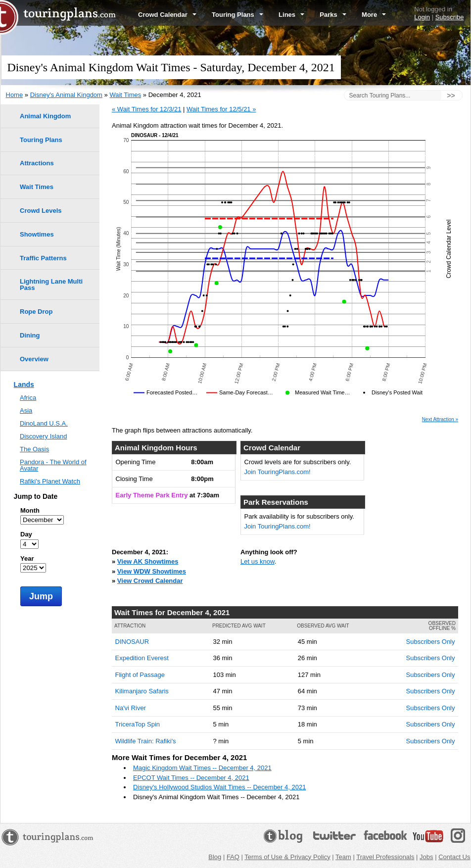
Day (26, 534)
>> (451, 96)
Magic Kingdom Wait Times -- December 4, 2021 (202, 768)
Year (27, 558)
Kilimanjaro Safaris (142, 691)
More (374, 15)
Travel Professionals (385, 857)
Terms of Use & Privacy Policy (287, 857)
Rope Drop (36, 312)
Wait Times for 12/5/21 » (221, 109)
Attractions (37, 163)
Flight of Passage (140, 675)
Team (343, 857)
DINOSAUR (132, 642)
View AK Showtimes (148, 561)
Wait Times (125, 95)
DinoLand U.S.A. (44, 423)
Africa (28, 398)
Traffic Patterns (43, 258)
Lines (291, 15)
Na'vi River (131, 708)
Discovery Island (43, 436)
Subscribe (450, 17)
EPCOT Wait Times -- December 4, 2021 (191, 778)
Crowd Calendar (167, 15)
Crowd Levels (41, 211)
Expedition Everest (142, 658)
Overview (34, 359)
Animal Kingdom (45, 116)
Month (30, 510)
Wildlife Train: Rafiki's (146, 741)
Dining (30, 335)
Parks (333, 15)
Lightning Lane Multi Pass (51, 285)
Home (15, 95)
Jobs (426, 857)
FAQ (233, 857)
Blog (215, 857)
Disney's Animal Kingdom (66, 95)
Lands (24, 385)
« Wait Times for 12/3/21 (146, 109)
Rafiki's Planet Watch (50, 481)
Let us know (258, 561)
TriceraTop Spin (138, 724)
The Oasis (34, 449)
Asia (26, 410)
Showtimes (37, 234)
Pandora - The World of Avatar (53, 465)
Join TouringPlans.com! (278, 472)
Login (422, 17)
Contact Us (454, 857)
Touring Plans (237, 15)
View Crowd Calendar (150, 581)
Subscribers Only (431, 642)
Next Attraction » (440, 420)
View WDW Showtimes (152, 571)
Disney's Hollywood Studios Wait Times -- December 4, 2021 (220, 787)
